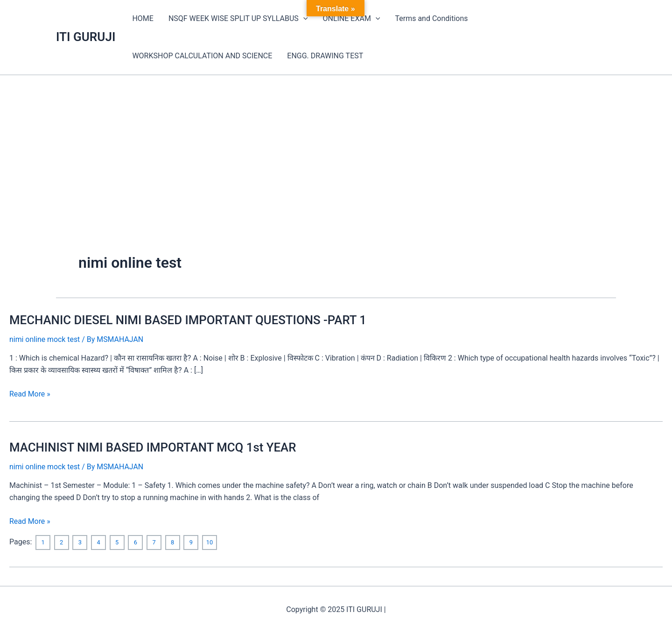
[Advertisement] (336, 145)
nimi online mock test (45, 339)
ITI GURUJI (86, 37)
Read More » (30, 394)
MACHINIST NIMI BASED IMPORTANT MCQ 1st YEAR (154, 447)
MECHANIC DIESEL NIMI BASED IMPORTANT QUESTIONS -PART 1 (189, 320)
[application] (303, 19)
